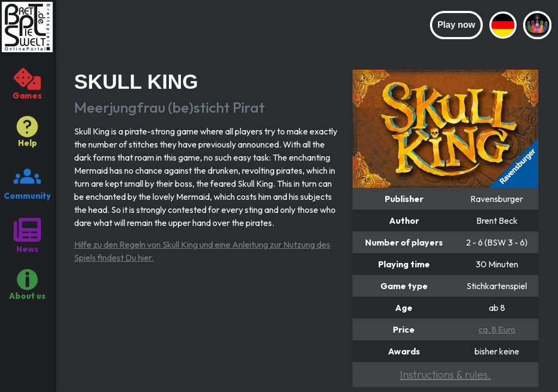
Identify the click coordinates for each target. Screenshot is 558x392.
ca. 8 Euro (497, 329)
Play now (456, 25)
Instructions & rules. (445, 374)
